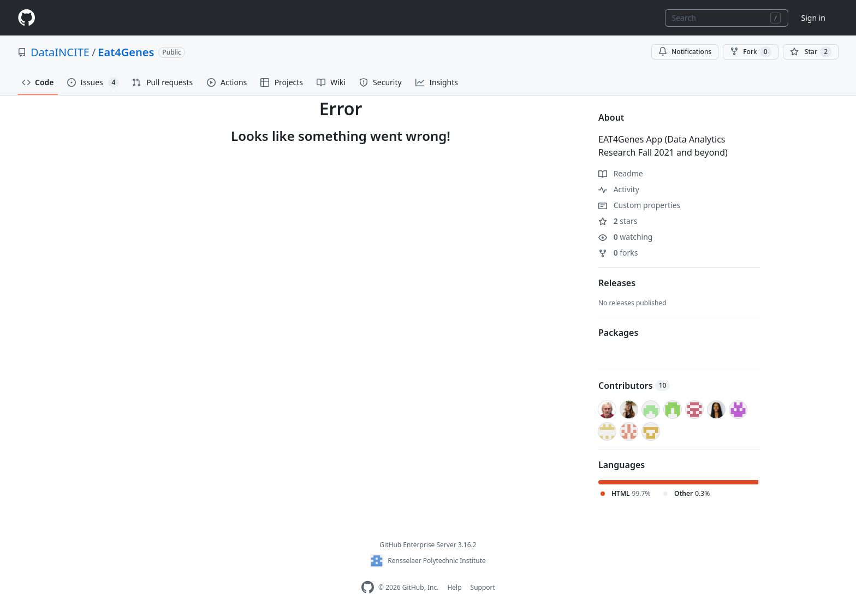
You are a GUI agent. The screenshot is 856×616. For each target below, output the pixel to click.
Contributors (634, 386)
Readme (621, 173)
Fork (750, 52)
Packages (618, 333)
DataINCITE (60, 52)
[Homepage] (26, 18)
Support (483, 587)
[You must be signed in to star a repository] (811, 52)
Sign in (813, 18)
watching (625, 237)
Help (454, 587)
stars (618, 221)
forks (618, 253)
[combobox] (727, 18)
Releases (617, 283)
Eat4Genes (126, 52)
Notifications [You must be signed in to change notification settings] (685, 52)
